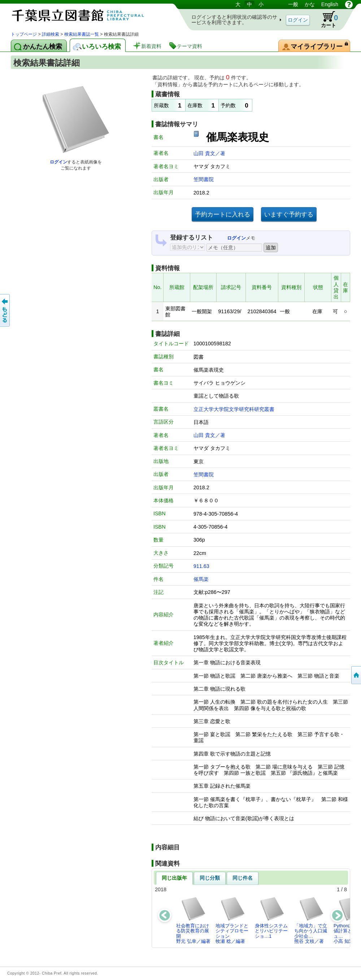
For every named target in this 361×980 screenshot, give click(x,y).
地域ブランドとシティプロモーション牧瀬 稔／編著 (232, 920)
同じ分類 (210, 878)
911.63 (201, 566)
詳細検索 (51, 34)
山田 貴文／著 (209, 153)
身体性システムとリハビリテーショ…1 (271, 918)
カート (326, 19)
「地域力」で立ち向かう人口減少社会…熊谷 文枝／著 (311, 920)
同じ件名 (243, 878)
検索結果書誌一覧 (82, 34)
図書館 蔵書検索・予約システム (87, 15)
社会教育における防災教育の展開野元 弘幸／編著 (193, 920)
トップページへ (356, 675)
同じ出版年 (174, 878)
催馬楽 (201, 579)
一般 (293, 4)
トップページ (24, 34)
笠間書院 (204, 179)
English (330, 4)
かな (310, 4)
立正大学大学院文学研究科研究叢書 (234, 409)
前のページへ (5, 310)
